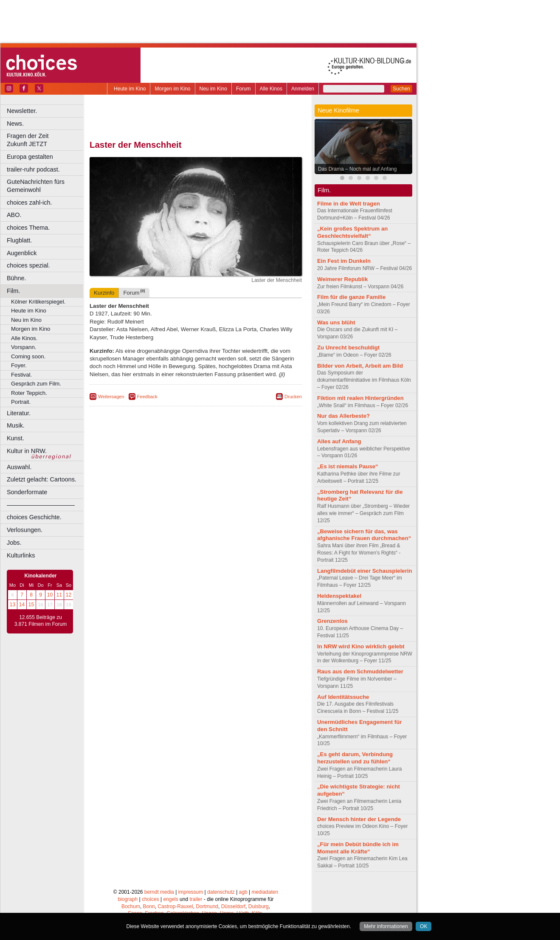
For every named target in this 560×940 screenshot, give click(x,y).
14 (22, 605)
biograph (128, 899)
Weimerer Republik (342, 279)
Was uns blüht (336, 322)
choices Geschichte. (34, 517)
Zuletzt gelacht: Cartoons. (42, 479)
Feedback (147, 397)
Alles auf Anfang (339, 441)
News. (15, 124)
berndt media (159, 892)
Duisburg (259, 906)
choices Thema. (28, 228)
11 (59, 595)
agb (243, 892)
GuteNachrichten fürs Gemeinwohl (36, 186)
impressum (191, 892)
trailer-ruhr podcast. (33, 169)
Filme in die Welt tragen (349, 204)
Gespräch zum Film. (36, 384)
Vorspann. (24, 347)
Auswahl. (19, 467)
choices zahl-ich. (29, 203)
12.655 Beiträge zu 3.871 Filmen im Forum (41, 621)
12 (69, 595)
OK (424, 926)
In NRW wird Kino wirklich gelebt (361, 646)
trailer (196, 899)
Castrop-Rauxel (175, 906)
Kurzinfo (104, 293)
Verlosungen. (25, 530)
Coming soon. (28, 356)
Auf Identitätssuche (343, 697)
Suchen (401, 89)
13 (13, 605)
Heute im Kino (130, 89)
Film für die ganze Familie (351, 297)
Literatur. (19, 413)
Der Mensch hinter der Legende (359, 819)
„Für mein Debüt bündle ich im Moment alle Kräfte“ (358, 848)
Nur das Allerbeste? (343, 416)
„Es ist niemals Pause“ (348, 466)
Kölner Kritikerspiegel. (38, 302)
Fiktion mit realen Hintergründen (360, 398)
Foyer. (19, 365)
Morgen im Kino (172, 89)
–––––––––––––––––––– (41, 505)
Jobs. (14, 543)
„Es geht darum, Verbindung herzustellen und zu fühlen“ (355, 758)
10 (50, 595)
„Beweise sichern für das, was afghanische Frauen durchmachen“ (364, 535)
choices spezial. (28, 265)
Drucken (293, 397)
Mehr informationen (386, 926)
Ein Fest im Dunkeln (344, 261)
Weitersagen (111, 397)
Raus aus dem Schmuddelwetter (360, 671)
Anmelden (303, 89)
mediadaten (265, 892)
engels (170, 899)
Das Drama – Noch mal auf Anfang (357, 169)
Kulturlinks (21, 555)
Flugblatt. (19, 240)
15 (31, 605)
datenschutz (221, 892)
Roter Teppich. (29, 393)
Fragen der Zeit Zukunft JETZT (46, 140)
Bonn (149, 906)
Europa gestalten (30, 157)
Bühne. (17, 278)
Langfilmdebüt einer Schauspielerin (365, 571)
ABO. (14, 215)
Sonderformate (27, 492)
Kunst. (15, 438)
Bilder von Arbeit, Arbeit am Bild (360, 366)
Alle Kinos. (24, 338)
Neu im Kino (213, 89)
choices (151, 899)
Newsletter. (22, 111)
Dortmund (207, 906)
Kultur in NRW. (27, 451)
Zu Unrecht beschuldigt (348, 348)
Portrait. (21, 402)
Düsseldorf (233, 906)
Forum (243, 89)
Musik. (16, 425)
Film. (13, 291)
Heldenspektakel (339, 596)
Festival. (21, 375)
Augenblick (22, 253)
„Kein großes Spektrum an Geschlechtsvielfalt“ (352, 232)
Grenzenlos (332, 621)
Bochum (131, 906)
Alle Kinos (271, 89)
